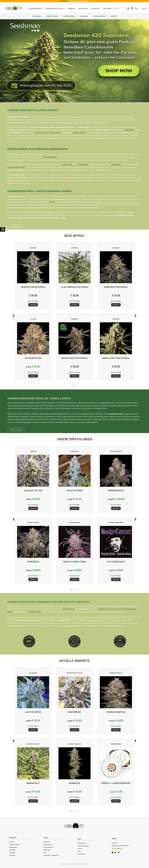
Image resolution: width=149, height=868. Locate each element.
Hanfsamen (37, 16)
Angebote (72, 8)
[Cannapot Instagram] (113, 852)
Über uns (12, 842)
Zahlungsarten (13, 847)
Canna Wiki (107, 8)
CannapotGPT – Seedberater (51, 855)
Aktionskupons (48, 844)
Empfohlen (95, 8)
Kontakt (80, 849)
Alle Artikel (12, 850)
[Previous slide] (15, 316)
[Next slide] (134, 316)
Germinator (64, 1)
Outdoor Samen (69, 16)
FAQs (79, 851)
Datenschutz (47, 850)
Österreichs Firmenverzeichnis (120, 846)
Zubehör (113, 16)
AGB (45, 853)
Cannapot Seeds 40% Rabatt (79, 1)
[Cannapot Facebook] (116, 852)
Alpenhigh (115, 843)
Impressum (12, 853)
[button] (72, 386)
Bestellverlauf (81, 843)
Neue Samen (83, 8)
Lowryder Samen (52, 16)
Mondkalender (82, 854)
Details (33, 305)
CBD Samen (84, 16)
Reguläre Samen (99, 16)
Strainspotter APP (48, 847)
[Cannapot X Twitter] (119, 852)
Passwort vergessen (83, 846)
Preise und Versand (14, 844)
